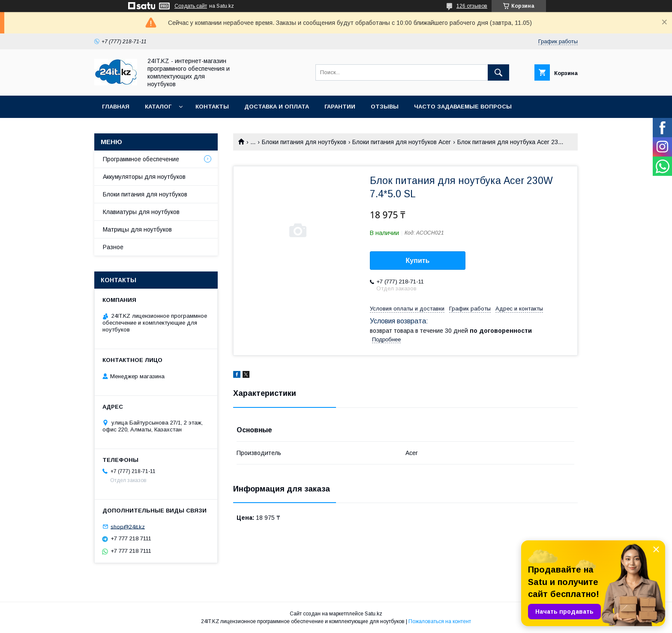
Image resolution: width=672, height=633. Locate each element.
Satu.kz (373, 614)
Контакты (212, 107)
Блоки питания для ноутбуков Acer (402, 142)
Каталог (158, 107)
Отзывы (385, 107)
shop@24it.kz (128, 526)
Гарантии (340, 107)
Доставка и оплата (277, 107)
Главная (116, 107)
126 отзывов (472, 6)
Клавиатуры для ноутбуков (141, 212)
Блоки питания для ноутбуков (304, 142)
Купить (418, 261)
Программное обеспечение (141, 159)
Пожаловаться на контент (440, 621)
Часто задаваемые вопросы (463, 107)
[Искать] (498, 72)
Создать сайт (191, 6)
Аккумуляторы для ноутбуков (144, 177)
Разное (113, 247)
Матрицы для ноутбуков (137, 229)
